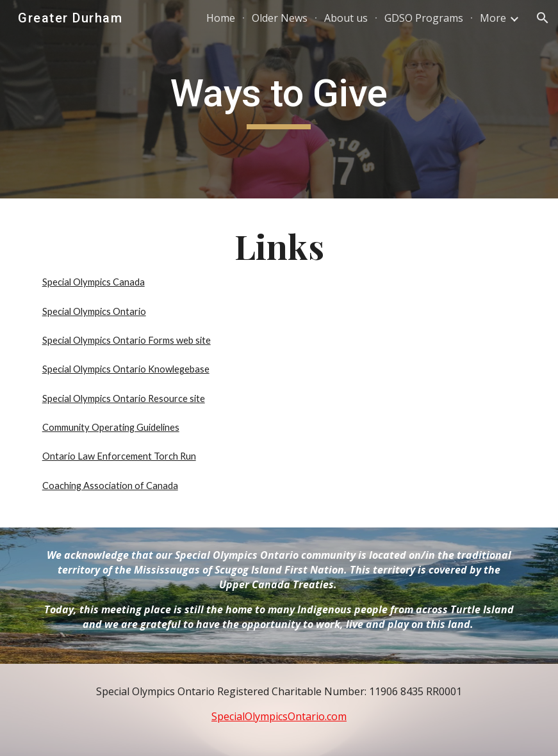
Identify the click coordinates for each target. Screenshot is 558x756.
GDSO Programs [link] (424, 18)
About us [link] (346, 18)
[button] (543, 18)
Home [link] (221, 18)
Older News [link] (280, 18)
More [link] (493, 18)
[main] (279, 99)
